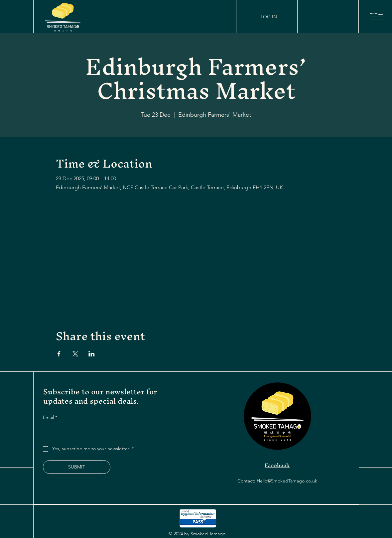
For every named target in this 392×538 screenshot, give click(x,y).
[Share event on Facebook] (59, 354)
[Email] (112, 430)
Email (50, 417)
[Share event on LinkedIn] (92, 354)
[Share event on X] (75, 354)
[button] (377, 17)
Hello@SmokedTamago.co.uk (287, 481)
